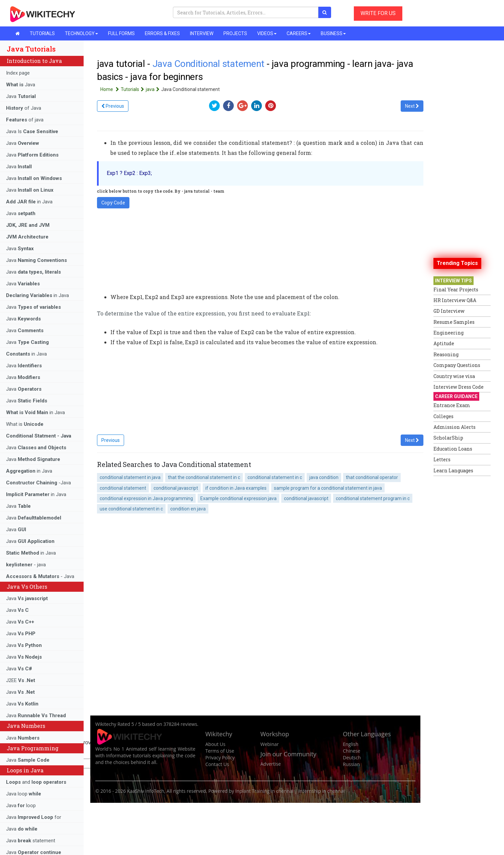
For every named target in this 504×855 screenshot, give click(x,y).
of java (25, 120)
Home (111, 89)
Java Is (32, 131)
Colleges (443, 416)
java (154, 89)
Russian (351, 764)
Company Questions (457, 365)
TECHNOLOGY (81, 33)
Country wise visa (454, 376)
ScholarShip (448, 438)
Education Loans (453, 449)
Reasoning (446, 354)
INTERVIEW (202, 33)
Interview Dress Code (459, 387)
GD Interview (449, 311)
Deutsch (352, 757)
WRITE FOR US (378, 13)
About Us (215, 744)
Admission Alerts (455, 427)
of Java (24, 108)
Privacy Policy (220, 757)
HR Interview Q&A (455, 300)
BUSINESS (333, 33)
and (36, 782)
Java (21, 85)
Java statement (31, 841)
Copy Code (113, 203)
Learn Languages (453, 470)
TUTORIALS (42, 33)
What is (25, 424)
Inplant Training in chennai (265, 791)
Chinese (351, 751)
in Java (29, 202)
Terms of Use (220, 751)
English (350, 744)
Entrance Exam (452, 405)
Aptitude (444, 343)
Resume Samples (454, 322)
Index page (18, 73)
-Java (38, 483)
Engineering (448, 333)
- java (26, 565)
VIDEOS (267, 33)
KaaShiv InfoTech (146, 791)
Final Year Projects (456, 290)
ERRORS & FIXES (162, 33)
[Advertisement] (460, 580)
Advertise (271, 764)
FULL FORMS (121, 33)
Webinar (270, 744)
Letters (442, 459)
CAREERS (299, 33)
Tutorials (133, 89)
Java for (34, 817)
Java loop (24, 794)
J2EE (21, 680)
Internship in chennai (321, 791)
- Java (40, 576)
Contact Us (217, 764)
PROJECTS (235, 33)
